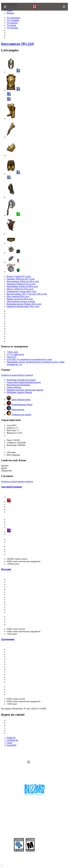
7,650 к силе (12, 352)
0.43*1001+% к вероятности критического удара (29, 359)
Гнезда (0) (11, 357)
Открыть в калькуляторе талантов (17, 375)
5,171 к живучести (15, 354)
